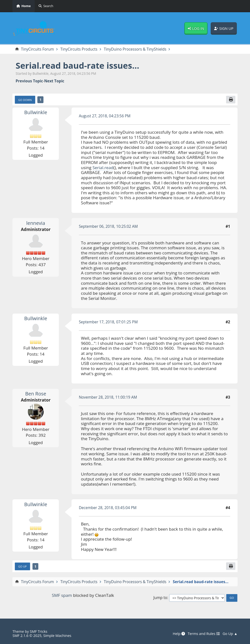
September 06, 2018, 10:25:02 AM (108, 226)
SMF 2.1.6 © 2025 (27, 635)
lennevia (36, 223)
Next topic (54, 81)
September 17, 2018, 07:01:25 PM (108, 322)
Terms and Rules (204, 634)
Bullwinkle (36, 113)
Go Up (23, 566)
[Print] (231, 100)
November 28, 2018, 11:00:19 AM (108, 397)
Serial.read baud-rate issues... (77, 65)
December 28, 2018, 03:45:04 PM (108, 508)
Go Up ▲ (230, 634)
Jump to (160, 598)
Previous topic (29, 81)
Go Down (25, 100)
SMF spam (62, 595)
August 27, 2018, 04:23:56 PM (105, 116)
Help (179, 634)
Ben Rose (36, 394)
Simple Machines (57, 635)
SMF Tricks (39, 631)
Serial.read (103, 168)
